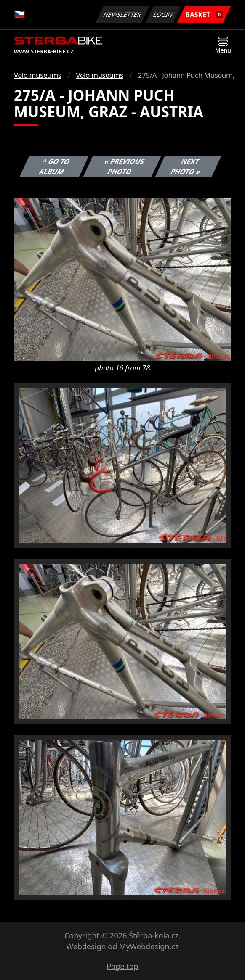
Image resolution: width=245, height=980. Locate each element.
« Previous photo (124, 166)
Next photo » (186, 166)
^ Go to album (55, 166)
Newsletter (122, 15)
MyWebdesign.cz (149, 946)
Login (163, 15)
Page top (122, 966)
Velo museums (37, 75)
